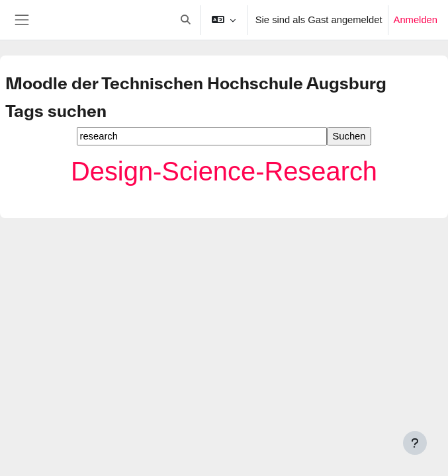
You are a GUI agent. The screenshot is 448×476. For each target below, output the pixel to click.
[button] (185, 20)
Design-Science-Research (224, 171)
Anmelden (416, 20)
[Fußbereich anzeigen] (415, 443)
